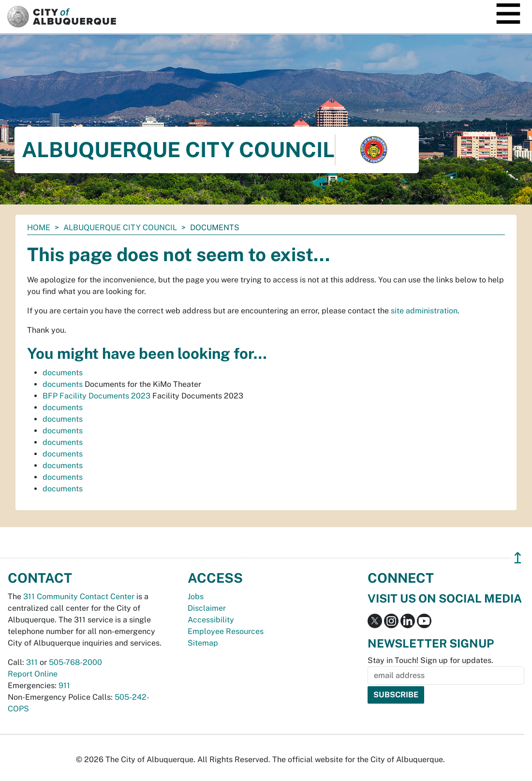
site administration (424, 311)
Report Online (33, 674)
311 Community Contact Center (79, 597)
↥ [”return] (518, 558)
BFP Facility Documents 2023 (96, 396)
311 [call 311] (32, 662)
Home (39, 228)
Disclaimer (207, 608)
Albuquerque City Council (120, 228)
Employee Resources (226, 631)
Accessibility (211, 620)
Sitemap (203, 643)
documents (63, 373)
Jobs (196, 597)
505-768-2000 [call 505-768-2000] (75, 662)
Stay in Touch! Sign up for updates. (430, 660)
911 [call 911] (64, 685)
